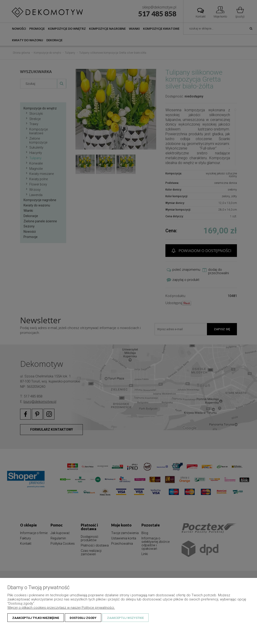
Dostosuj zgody (83, 618)
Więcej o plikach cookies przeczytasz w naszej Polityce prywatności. (61, 608)
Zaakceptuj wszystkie (125, 618)
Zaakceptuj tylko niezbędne (36, 618)
